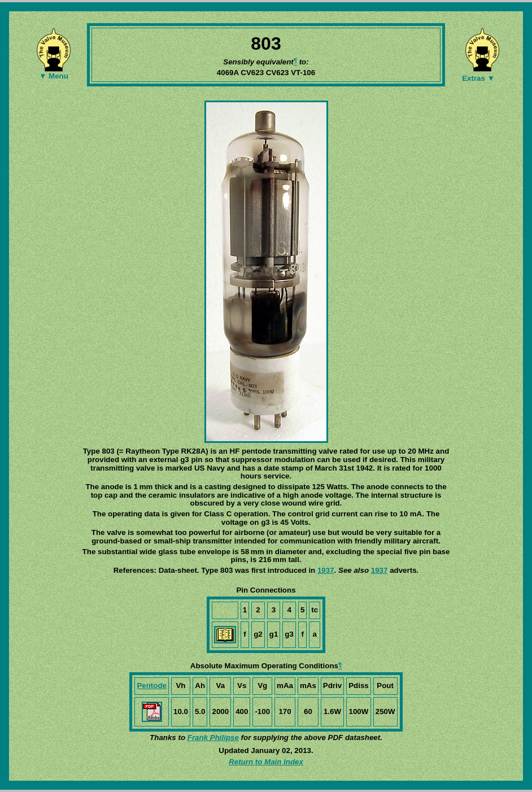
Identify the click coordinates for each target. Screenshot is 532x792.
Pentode (152, 686)
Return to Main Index (266, 762)
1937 (326, 570)
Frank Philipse (213, 737)
